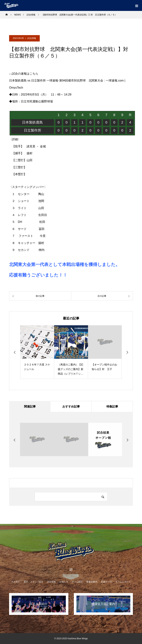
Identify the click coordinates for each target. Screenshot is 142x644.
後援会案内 (92, 582)
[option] (37, 352)
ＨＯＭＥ (16, 582)
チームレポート (123, 582)
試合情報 (32, 38)
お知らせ (64, 582)
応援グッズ (106, 582)
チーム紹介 (77, 582)
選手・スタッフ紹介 (34, 582)
